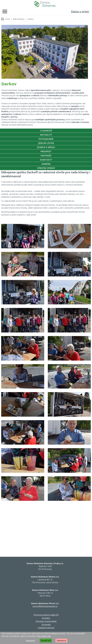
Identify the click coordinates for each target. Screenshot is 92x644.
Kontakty (46, 160)
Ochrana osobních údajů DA (46, 615)
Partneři (46, 156)
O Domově (46, 131)
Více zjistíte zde (44, 636)
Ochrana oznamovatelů (46, 621)
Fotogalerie (46, 139)
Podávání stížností (46, 628)
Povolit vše (46, 641)
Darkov (31, 19)
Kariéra (46, 164)
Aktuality (46, 135)
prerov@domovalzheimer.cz (45, 606)
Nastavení (30, 641)
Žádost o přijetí (80, 11)
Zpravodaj (46, 624)
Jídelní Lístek (46, 143)
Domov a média (46, 147)
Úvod (7, 19)
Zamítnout (61, 641)
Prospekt (46, 151)
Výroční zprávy (46, 168)
